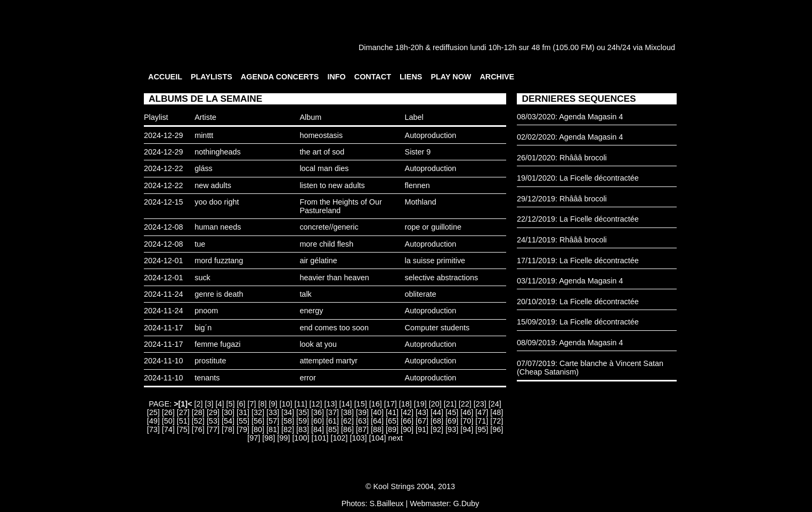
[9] (273, 404)
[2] (199, 404)
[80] (258, 429)
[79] (243, 429)
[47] (482, 412)
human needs (218, 227)
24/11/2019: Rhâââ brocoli (562, 240)
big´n (203, 328)
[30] (228, 412)
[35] (303, 412)
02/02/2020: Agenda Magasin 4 (570, 137)
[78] (228, 429)
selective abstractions (442, 278)
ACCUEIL (165, 77)
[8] (263, 404)
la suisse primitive (435, 261)
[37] (332, 412)
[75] (183, 429)
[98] (269, 438)
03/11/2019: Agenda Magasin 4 (570, 281)
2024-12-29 (164, 135)
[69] (452, 421)
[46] (467, 412)
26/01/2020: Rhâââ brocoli (562, 158)
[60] (318, 421)
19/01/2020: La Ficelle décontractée (578, 178)
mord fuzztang (219, 261)
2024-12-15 (164, 202)
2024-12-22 (164, 168)
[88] (377, 429)
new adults (213, 185)
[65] (392, 421)
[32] (258, 412)
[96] (497, 429)
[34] (288, 412)
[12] (316, 404)
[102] (339, 438)
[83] (303, 429)
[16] (376, 404)
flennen (417, 185)
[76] (198, 429)
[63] (362, 421)
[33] (273, 412)
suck (202, 278)
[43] (422, 412)
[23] (480, 404)
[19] (420, 404)
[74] (168, 429)
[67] (422, 421)
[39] (362, 412)
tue (200, 244)
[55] (243, 421)
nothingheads (217, 152)
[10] (286, 404)
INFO (336, 77)
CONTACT (373, 77)
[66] (407, 421)
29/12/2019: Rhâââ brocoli (562, 199)
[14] (346, 404)
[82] (288, 429)
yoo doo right (217, 202)
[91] (422, 429)
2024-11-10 (164, 361)
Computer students (437, 328)
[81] (273, 429)
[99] (283, 438)
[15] (361, 404)
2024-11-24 (164, 294)
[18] (405, 404)
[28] (198, 412)
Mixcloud (660, 47)
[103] (358, 438)
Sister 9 (418, 152)
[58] (288, 421)
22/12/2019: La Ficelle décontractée (578, 219)
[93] (452, 429)
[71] (482, 421)
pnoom (206, 311)
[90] (407, 429)
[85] (332, 429)
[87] (362, 429)
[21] (450, 404)
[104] (377, 438)
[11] (301, 404)
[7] (252, 404)
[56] (258, 421)
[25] (153, 412)
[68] (437, 421)
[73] (153, 429)
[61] (332, 421)
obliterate (421, 294)
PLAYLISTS (212, 77)
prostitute (210, 361)
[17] (391, 404)
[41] (392, 412)
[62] (347, 421)
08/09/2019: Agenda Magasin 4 (570, 343)
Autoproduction (431, 135)
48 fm (541, 47)
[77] (213, 429)
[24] (495, 404)
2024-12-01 (164, 261)
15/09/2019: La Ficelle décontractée (578, 322)
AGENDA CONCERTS (280, 77)
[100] (301, 438)
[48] (497, 412)
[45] (452, 412)
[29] (213, 412)
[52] (198, 421)
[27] (183, 412)
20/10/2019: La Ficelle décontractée (578, 302)
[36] (318, 412)
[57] (273, 421)
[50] (168, 421)
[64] (377, 421)
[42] (407, 412)
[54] (228, 421)
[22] (465, 404)
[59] (303, 421)
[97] (254, 438)
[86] (347, 429)
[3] (209, 404)
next (395, 438)
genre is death (219, 294)
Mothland (421, 202)
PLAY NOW (451, 77)
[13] (331, 404)
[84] (318, 429)
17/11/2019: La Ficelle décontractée (578, 261)
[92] (437, 429)
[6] (241, 404)
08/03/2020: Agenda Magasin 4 (570, 117)
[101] (320, 438)
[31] (243, 412)
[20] (435, 404)
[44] (437, 412)
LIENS (411, 77)
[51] (183, 421)
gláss (204, 168)
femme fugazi (217, 344)
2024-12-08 (164, 227)
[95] (482, 429)
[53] (213, 421)
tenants (207, 378)
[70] (467, 421)
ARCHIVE (497, 77)
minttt (204, 135)
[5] (231, 404)
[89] (392, 429)
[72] (497, 421)
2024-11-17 (164, 328)
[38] (347, 412)
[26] (168, 412)
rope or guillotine (433, 227)
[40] (377, 412)
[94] (467, 429)
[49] (153, 421)
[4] (220, 404)
